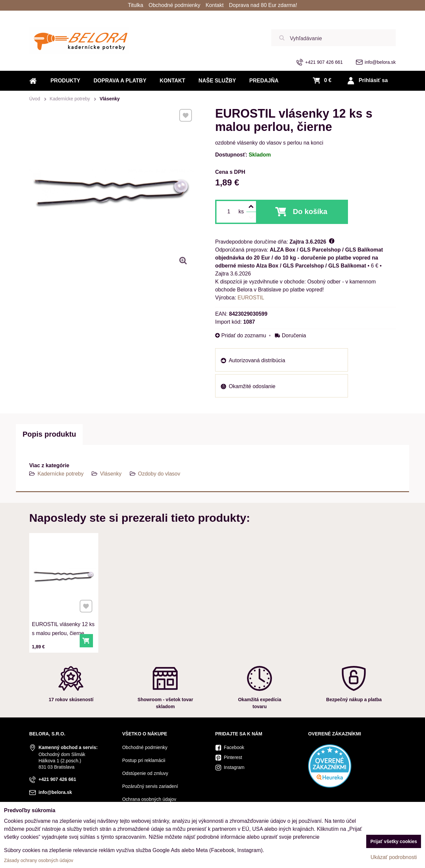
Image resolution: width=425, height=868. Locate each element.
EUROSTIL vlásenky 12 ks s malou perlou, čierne (63, 625)
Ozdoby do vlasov (159, 474)
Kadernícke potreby (61, 474)
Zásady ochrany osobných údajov (39, 860)
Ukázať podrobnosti (394, 857)
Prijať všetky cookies (394, 841)
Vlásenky (111, 474)
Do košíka (310, 212)
